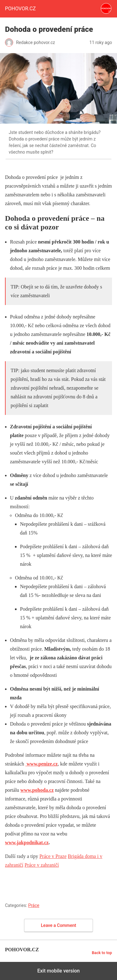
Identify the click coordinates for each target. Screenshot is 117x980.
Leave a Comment (58, 925)
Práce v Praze (53, 856)
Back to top (102, 953)
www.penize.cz (41, 764)
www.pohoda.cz (37, 790)
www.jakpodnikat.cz (27, 842)
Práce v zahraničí (42, 865)
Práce (34, 905)
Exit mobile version (58, 971)
